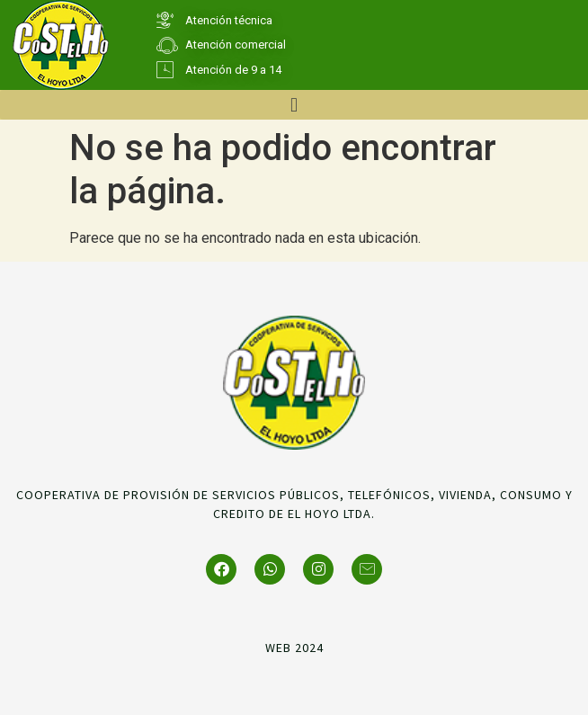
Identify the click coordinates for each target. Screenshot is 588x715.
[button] (294, 105)
